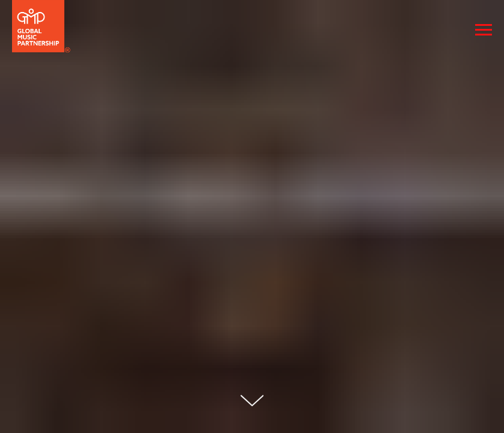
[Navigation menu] (484, 30)
